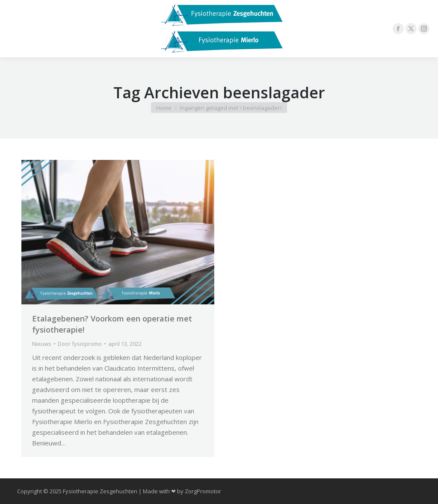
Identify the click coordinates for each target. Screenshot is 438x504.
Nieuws (42, 344)
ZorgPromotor (203, 491)
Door (80, 344)
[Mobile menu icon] (14, 29)
